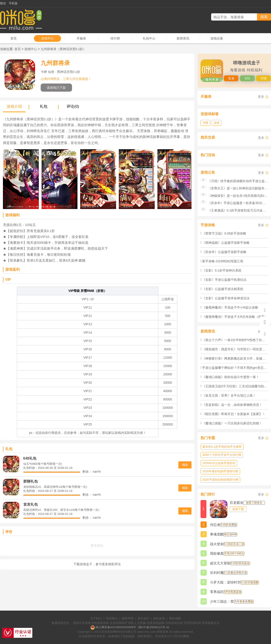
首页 (14, 38)
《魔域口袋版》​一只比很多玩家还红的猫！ (232, 423)
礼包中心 (149, 38)
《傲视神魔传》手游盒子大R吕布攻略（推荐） (235, 317)
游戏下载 (238, 509)
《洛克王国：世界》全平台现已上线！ (229, 395)
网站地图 (175, 618)
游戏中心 (47, 38)
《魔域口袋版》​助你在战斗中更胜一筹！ (231, 377)
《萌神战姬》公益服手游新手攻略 (226, 243)
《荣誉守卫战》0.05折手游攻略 (224, 233)
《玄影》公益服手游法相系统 (223, 289)
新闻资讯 (183, 38)
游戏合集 (217, 38)
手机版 (13, 3)
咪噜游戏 (163, 632)
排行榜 (115, 38)
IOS (247, 78)
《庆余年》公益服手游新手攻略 (224, 252)
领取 (185, 465)
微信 (3, 3)
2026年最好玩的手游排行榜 (220, 471)
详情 (264, 78)
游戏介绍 (14, 106)
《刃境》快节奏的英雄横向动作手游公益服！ (239, 181)
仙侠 (217, 123)
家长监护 (143, 618)
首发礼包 (30, 504)
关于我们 (96, 618)
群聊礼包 (30, 481)
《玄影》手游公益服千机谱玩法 (224, 280)
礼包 (44, 106)
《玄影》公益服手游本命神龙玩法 (226, 298)
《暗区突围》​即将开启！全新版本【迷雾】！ (234, 414)
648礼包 (30, 458)
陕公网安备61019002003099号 (116, 627)
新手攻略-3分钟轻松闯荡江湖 (222, 261)
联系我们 (112, 618)
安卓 (231, 78)
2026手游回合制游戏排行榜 (220, 480)
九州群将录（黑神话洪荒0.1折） (63, 49)
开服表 (81, 38)
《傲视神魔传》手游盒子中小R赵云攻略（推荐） (236, 307)
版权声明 (128, 618)
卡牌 (205, 123)
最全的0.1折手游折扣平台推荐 (222, 447)
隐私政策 (159, 618)
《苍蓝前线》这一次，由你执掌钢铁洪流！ (232, 405)
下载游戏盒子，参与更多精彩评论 (97, 564)
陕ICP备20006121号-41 (154, 627)
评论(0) (73, 106)
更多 (261, 97)
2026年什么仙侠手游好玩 (219, 463)
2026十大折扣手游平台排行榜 (222, 455)
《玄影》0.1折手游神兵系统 (222, 270)
